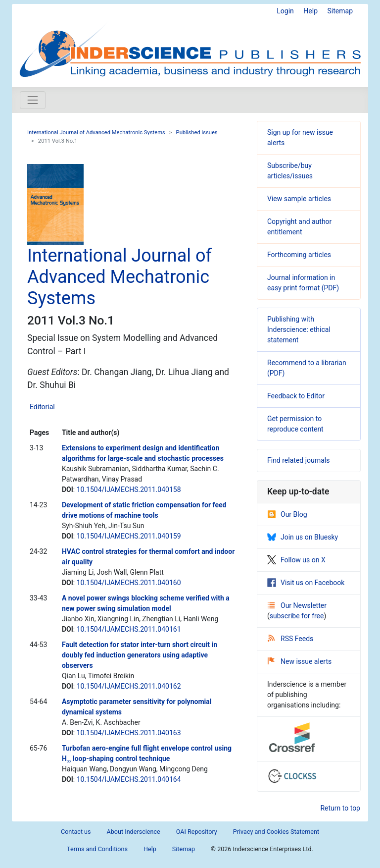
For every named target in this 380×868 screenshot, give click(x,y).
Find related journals (298, 460)
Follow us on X (296, 560)
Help (310, 11)
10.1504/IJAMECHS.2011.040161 (129, 629)
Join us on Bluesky (303, 537)
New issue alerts (300, 661)
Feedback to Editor (296, 396)
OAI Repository (197, 832)
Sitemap (340, 11)
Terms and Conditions (97, 849)
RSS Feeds (290, 639)
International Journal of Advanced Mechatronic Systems (96, 133)
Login (285, 11)
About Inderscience (134, 832)
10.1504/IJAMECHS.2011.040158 (129, 489)
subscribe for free (297, 616)
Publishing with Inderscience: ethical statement (299, 329)
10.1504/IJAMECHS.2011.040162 (129, 686)
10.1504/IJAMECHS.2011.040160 (129, 583)
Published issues (197, 133)
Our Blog (287, 514)
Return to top (340, 808)
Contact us (76, 832)
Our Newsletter (297, 605)
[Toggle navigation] (33, 100)
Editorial (42, 407)
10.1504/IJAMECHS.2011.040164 (129, 779)
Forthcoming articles (299, 255)
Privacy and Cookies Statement (276, 832)
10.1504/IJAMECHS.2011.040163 (129, 733)
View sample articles (299, 199)
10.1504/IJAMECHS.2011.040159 (129, 536)
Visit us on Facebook (306, 583)
